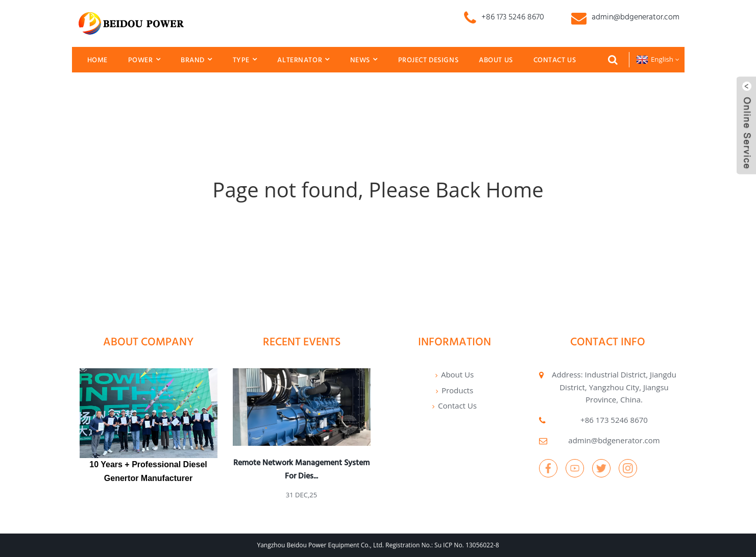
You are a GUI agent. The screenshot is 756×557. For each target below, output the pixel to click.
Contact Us (555, 60)
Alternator (303, 59)
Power (144, 59)
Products (457, 390)
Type (245, 59)
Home (97, 60)
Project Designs (429, 60)
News (364, 59)
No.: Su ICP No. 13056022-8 (460, 545)
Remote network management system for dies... (301, 469)
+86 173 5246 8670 (614, 420)
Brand (196, 59)
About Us (496, 60)
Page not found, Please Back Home (378, 189)
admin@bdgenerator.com (614, 440)
